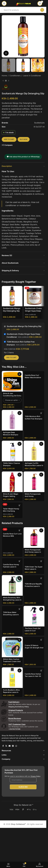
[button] (4, 36)
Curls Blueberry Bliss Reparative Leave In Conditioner (11, 692)
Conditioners (15, 76)
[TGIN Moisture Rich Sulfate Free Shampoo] (34, 412)
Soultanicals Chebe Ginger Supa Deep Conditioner (33, 311)
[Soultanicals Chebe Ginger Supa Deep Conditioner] (34, 296)
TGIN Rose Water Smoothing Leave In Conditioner (11, 615)
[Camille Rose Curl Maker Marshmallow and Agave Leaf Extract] (34, 372)
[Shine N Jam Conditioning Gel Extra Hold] (12, 381)
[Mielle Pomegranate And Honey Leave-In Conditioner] (34, 538)
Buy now (24, 139)
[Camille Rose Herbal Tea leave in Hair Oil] (34, 670)
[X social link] (6, 746)
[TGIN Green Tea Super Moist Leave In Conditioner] (34, 561)
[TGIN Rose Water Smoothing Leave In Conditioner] (12, 608)
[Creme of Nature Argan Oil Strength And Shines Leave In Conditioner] (34, 640)
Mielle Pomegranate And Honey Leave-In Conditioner (33, 552)
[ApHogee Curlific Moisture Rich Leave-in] (34, 451)
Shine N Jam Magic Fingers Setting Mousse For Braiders (11, 496)
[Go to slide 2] (22, 55)
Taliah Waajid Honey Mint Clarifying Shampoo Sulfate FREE (12, 511)
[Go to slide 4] (27, 55)
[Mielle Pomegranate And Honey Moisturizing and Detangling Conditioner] (34, 482)
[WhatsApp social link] (16, 746)
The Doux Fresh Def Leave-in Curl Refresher (33, 631)
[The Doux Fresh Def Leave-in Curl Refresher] (34, 616)
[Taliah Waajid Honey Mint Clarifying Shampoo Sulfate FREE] (12, 505)
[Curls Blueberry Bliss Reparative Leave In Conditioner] (12, 678)
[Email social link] (9, 746)
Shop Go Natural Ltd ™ (23, 805)
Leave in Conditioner (32, 76)
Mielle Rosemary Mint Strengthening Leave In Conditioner (12, 600)
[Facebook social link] (3, 746)
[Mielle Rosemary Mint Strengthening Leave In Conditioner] (12, 585)
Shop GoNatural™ (18, 824)
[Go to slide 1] (20, 55)
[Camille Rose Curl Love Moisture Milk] (12, 530)
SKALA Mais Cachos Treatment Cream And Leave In (12, 661)
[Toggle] (44, 751)
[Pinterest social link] (13, 746)
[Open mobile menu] (4, 3)
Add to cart (9, 139)
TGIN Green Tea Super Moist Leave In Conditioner (34, 569)
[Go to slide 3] (24, 55)
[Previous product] (3, 81)
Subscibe (23, 787)
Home (4, 76)
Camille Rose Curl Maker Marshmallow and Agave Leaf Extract (34, 377)
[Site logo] (23, 3)
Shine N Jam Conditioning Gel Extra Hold (12, 396)
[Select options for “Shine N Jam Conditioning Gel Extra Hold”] (20, 374)
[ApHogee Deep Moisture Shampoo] (12, 420)
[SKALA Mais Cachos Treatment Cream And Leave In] (12, 647)
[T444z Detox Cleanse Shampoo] (12, 451)
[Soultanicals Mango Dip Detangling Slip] (12, 296)
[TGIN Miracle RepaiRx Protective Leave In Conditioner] (34, 579)
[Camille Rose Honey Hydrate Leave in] (12, 560)
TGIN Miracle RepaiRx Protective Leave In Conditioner (33, 586)
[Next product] (9, 81)
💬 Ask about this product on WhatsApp (23, 157)
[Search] (23, 10)
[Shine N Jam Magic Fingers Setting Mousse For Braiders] (12, 482)
